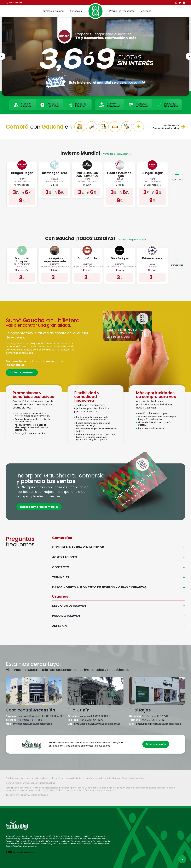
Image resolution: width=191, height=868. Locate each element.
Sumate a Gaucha (53, 11)
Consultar (138, 105)
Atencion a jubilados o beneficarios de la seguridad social (91, 778)
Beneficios (76, 11)
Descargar (77, 105)
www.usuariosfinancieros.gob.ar (39, 783)
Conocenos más (156, 744)
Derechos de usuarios (133, 778)
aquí (112, 790)
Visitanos (146, 11)
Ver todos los (169, 127)
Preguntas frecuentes (122, 11)
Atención (22, 105)
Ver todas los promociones (117, 154)
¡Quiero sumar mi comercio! (39, 507)
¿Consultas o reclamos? (47, 778)
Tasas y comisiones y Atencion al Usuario (27, 795)
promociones (177, 175)
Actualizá (49, 105)
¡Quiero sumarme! (22, 372)
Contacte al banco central (20, 778)
